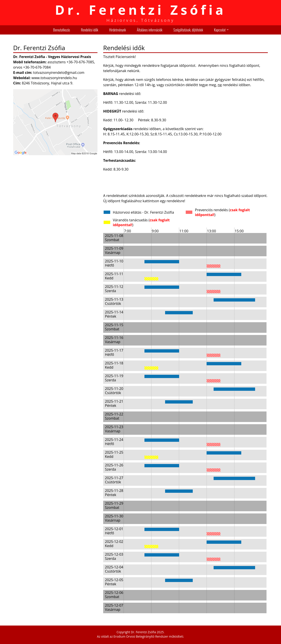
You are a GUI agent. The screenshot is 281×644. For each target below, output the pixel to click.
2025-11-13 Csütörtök (114, 301)
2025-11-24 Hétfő (114, 442)
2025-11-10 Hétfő (114, 263)
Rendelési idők (90, 30)
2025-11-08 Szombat (114, 238)
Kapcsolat (220, 30)
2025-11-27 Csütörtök (114, 480)
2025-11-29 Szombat (114, 505)
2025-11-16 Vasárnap (114, 340)
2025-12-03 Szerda (114, 556)
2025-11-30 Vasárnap (114, 518)
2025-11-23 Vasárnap (114, 429)
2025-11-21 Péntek (114, 403)
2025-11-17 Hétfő (114, 352)
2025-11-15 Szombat (114, 327)
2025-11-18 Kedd (114, 365)
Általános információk (150, 30)
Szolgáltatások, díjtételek (188, 30)
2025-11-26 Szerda (114, 467)
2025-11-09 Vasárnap (114, 250)
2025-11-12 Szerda (114, 289)
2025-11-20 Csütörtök (114, 391)
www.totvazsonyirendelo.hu (54, 78)
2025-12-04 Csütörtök (114, 569)
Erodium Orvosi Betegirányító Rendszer (141, 636)
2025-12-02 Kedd (114, 544)
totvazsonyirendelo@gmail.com (59, 73)
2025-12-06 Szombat (114, 595)
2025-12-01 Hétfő (114, 531)
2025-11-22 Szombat (114, 416)
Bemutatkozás (61, 30)
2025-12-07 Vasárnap (114, 607)
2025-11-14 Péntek (114, 314)
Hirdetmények (117, 30)
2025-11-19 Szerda (114, 378)
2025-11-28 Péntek (114, 493)
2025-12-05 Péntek (114, 582)
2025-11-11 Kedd (114, 276)
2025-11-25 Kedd (114, 454)
